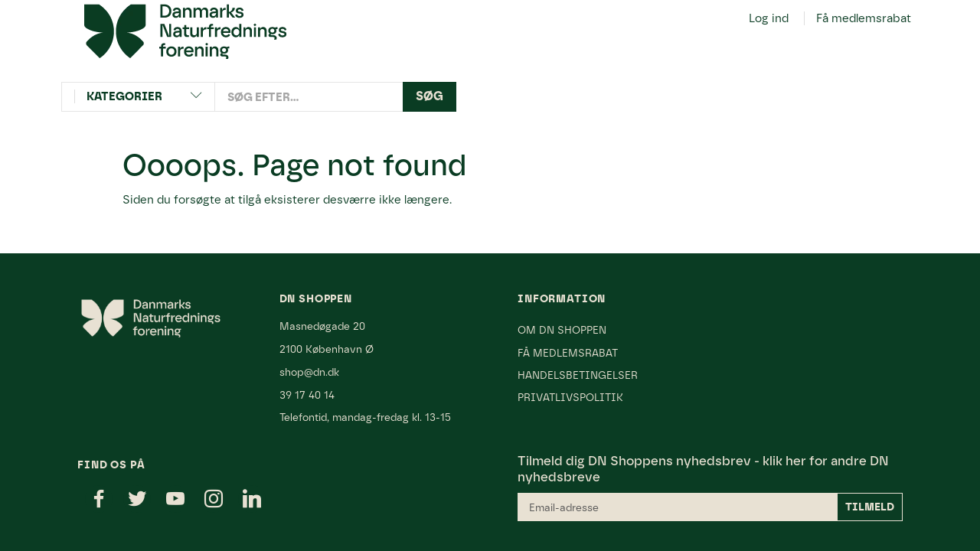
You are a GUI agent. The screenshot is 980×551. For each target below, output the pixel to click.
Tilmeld (870, 507)
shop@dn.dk (309, 372)
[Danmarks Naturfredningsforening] (185, 31)
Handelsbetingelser (578, 375)
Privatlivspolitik (570, 397)
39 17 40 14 (307, 395)
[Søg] (430, 97)
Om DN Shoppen (562, 330)
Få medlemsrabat (864, 18)
